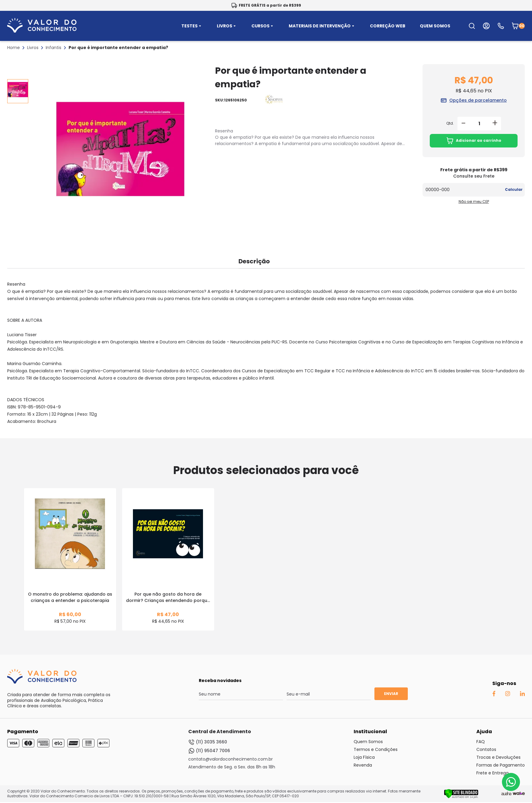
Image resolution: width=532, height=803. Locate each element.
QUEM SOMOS (435, 26)
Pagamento (23, 732)
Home (14, 48)
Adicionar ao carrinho (474, 141)
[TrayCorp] (519, 794)
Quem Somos (368, 742)
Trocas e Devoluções (498, 757)
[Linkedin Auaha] (522, 695)
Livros (33, 48)
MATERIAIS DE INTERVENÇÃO (322, 26)
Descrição (254, 261)
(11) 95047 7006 (209, 751)
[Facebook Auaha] (494, 695)
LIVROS (227, 26)
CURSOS (263, 26)
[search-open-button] (472, 26)
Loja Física (364, 757)
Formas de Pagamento (501, 765)
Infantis (54, 48)
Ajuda (484, 732)
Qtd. (450, 123)
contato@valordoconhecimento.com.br (231, 759)
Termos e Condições (376, 749)
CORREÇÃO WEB (388, 26)
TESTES (192, 26)
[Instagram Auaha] (507, 695)
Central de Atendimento (220, 732)
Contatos (486, 749)
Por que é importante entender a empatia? (118, 48)
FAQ (481, 742)
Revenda (363, 765)
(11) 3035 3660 (208, 742)
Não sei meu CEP (474, 202)
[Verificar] (461, 797)
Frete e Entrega (492, 773)
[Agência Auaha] (506, 794)
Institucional (370, 732)
